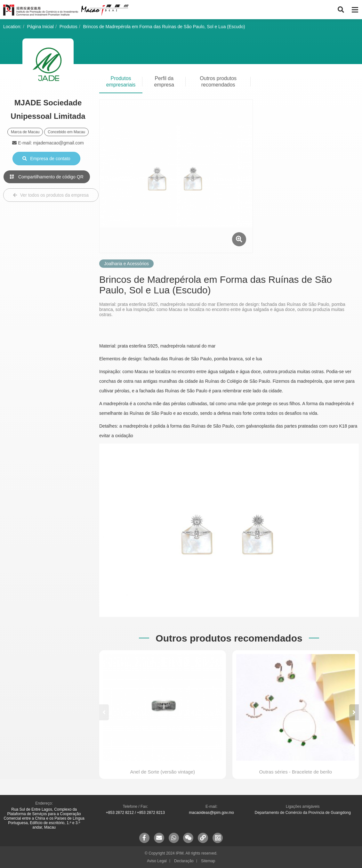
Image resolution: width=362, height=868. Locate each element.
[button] (354, 712)
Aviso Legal (157, 861)
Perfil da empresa (164, 82)
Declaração (184, 861)
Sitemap (208, 861)
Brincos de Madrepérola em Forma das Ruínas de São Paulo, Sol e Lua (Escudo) (164, 27)
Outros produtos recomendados (218, 82)
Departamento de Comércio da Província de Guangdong (303, 813)
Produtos (68, 27)
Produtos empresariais (121, 82)
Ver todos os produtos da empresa (51, 195)
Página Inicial (40, 27)
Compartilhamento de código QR (47, 177)
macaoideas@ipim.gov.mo (211, 813)
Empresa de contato (46, 159)
